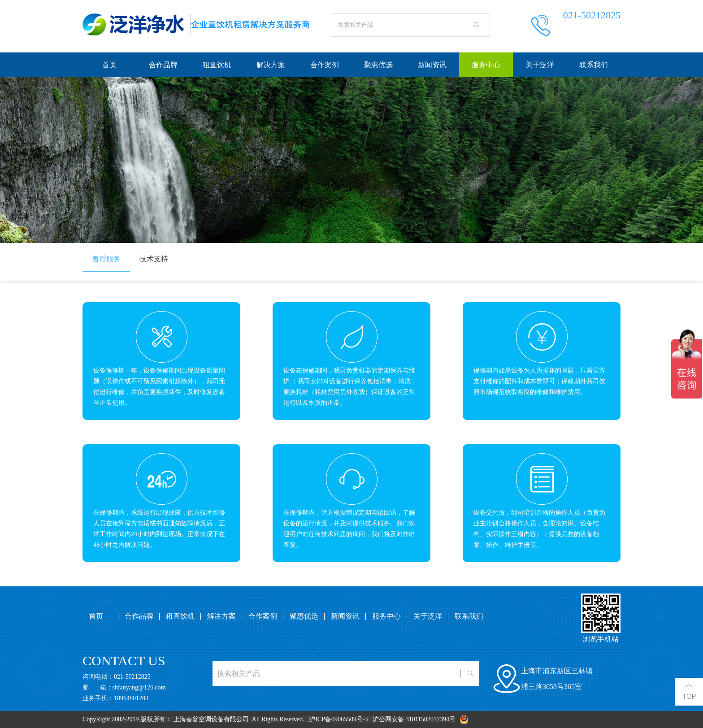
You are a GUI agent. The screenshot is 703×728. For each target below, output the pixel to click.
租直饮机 (217, 65)
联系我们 (594, 65)
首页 (109, 65)
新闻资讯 (432, 65)
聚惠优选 (378, 65)
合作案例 (325, 65)
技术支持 (154, 259)
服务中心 (486, 65)
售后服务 (106, 259)
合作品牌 (163, 65)
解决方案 (271, 65)
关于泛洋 (540, 65)
